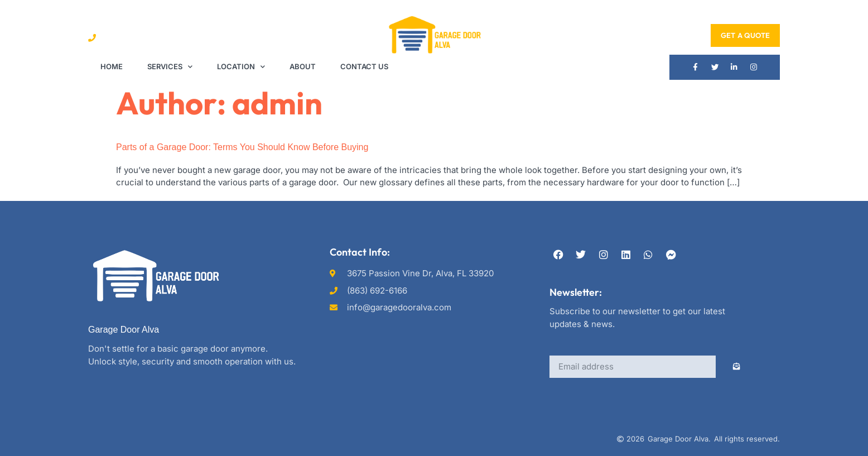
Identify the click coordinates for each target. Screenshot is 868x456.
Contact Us (364, 66)
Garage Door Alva (124, 330)
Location (241, 67)
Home (112, 66)
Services (170, 67)
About (303, 66)
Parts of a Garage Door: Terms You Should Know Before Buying (242, 148)
